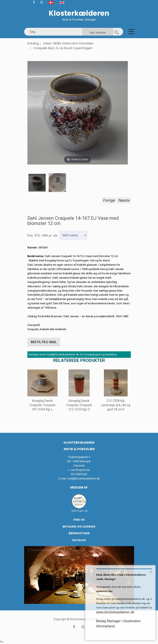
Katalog (33, 43)
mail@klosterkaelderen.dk (84, 478)
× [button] (151, 572)
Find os (79, 520)
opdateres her (104, 591)
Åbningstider (79, 533)
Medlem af (79, 487)
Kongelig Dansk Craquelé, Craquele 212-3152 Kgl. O (79, 405)
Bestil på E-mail (44, 342)
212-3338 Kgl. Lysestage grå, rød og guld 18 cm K (116, 405)
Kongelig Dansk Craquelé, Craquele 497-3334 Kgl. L (42, 405)
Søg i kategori (98, 33)
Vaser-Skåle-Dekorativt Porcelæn (68, 43)
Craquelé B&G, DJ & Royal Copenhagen (63, 48)
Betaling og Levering (79, 527)
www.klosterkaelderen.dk (115, 612)
